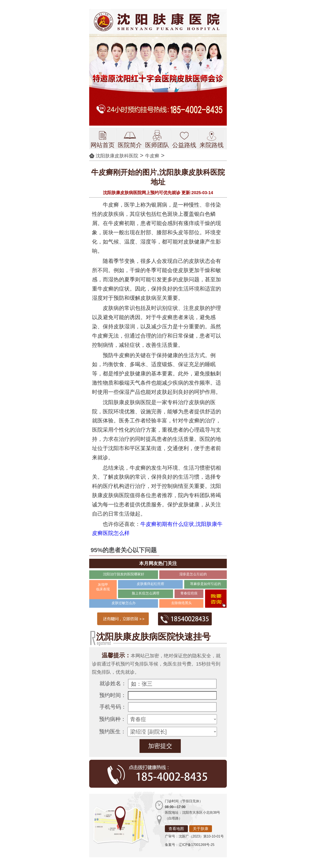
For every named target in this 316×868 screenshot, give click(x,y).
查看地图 (176, 829)
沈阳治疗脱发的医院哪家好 (124, 574)
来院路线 (212, 139)
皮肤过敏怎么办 (124, 603)
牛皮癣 (152, 156)
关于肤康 (201, 829)
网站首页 (103, 139)
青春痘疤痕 (189, 593)
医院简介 (130, 139)
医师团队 (157, 139)
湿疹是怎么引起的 (193, 574)
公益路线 (184, 139)
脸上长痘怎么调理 (146, 593)
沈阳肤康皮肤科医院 (117, 156)
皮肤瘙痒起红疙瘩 (150, 584)
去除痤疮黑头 (181, 603)
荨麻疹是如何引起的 (206, 584)
